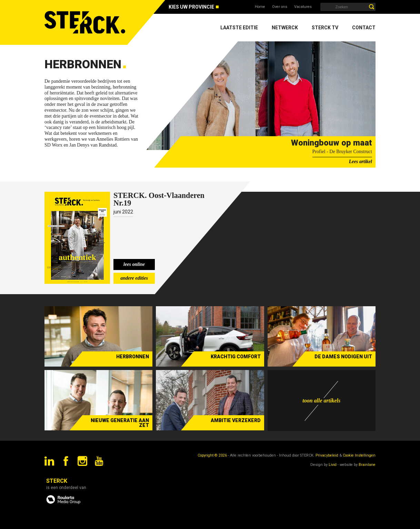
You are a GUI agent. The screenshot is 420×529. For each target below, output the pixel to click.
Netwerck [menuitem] (285, 28)
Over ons (280, 7)
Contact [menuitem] (364, 28)
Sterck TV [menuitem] (325, 28)
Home (260, 7)
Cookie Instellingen (359, 455)
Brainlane (367, 465)
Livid (333, 465)
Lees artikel (361, 162)
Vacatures (303, 7)
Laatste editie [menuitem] (239, 28)
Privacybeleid (327, 455)
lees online (134, 264)
